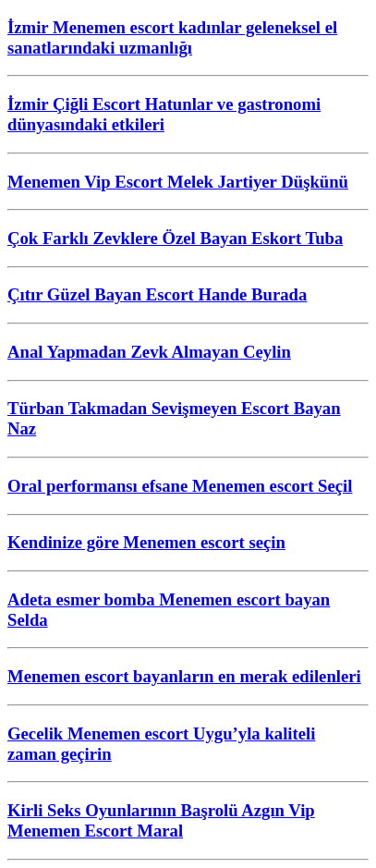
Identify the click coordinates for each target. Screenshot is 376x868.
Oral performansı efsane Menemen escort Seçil (180, 486)
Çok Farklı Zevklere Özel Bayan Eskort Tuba (175, 238)
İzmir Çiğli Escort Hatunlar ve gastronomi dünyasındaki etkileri (164, 114)
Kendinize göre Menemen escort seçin (146, 542)
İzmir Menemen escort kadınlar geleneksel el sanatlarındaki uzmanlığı (172, 37)
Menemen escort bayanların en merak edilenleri (184, 676)
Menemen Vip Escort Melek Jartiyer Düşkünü (178, 182)
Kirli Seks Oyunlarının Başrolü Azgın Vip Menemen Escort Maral (161, 820)
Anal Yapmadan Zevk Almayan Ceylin (149, 352)
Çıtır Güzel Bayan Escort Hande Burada (157, 294)
